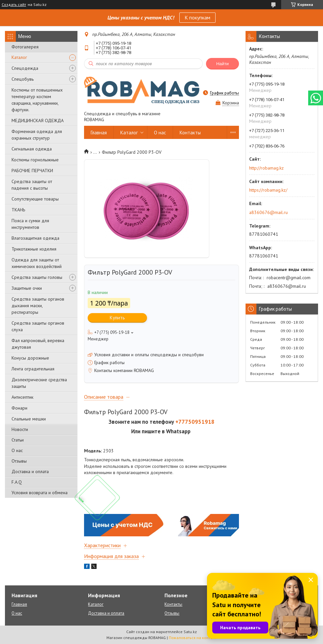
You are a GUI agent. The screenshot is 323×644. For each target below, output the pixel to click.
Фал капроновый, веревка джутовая (38, 344)
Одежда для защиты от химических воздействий (37, 263)
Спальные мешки (29, 419)
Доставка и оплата (30, 471)
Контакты (190, 133)
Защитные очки (27, 288)
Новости (20, 429)
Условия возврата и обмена (40, 493)
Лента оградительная (33, 369)
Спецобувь (23, 79)
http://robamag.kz (266, 168)
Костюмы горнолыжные (35, 160)
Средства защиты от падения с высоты (32, 185)
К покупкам (197, 17)
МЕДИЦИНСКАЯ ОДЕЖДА (38, 121)
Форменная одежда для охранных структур (37, 135)
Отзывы (19, 461)
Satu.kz (190, 632)
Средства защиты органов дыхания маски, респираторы (38, 306)
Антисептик (22, 397)
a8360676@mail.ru (268, 212)
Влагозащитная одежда (35, 238)
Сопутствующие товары (35, 199)
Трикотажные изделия (34, 249)
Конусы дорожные (30, 358)
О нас (17, 450)
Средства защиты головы (37, 277)
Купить (117, 318)
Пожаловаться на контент (193, 638)
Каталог (19, 57)
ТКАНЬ (18, 210)
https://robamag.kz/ (268, 190)
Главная (99, 133)
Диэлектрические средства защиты (39, 383)
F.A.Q (17, 482)
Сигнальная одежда (32, 149)
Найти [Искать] (222, 64)
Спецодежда (25, 68)
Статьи (18, 440)
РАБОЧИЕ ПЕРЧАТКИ (32, 171)
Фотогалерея (25, 47)
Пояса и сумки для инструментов (30, 224)
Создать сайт (14, 5)
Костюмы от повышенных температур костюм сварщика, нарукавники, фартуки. (37, 100)
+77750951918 (195, 422)
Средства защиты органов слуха (38, 326)
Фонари (19, 408)
